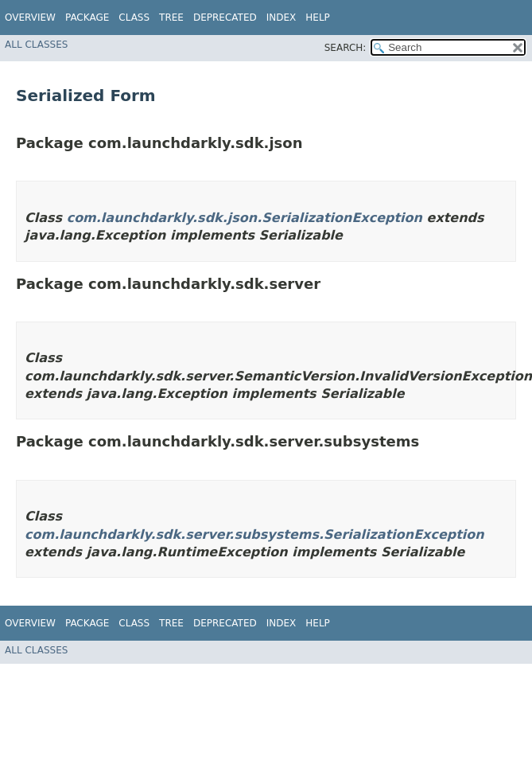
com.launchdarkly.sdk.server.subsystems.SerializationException (254, 534)
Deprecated (225, 18)
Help (318, 18)
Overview (30, 18)
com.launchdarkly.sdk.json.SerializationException (245, 218)
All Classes (36, 45)
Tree (171, 18)
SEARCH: (346, 48)
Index (282, 18)
